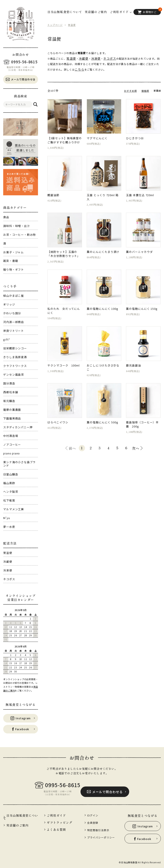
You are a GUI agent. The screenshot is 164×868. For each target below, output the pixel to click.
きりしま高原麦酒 (15, 357)
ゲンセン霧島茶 (14, 375)
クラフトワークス (15, 366)
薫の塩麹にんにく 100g (102, 304)
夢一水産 (9, 527)
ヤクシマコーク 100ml (63, 362)
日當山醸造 (11, 474)
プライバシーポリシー (100, 834)
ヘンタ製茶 (11, 492)
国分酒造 (9, 383)
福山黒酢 (9, 483)
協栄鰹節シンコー (15, 348)
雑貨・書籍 (11, 261)
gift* (7, 339)
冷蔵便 (8, 562)
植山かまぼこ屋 (14, 296)
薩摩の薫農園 (12, 410)
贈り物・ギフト (14, 269)
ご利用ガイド (56, 814)
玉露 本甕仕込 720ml (140, 194)
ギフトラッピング (59, 821)
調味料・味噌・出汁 (16, 226)
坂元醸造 (9, 401)
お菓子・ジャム (13, 252)
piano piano (12, 453)
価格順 (146, 89)
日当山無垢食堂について (65, 12)
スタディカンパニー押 (18, 427)
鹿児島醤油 (133, 362)
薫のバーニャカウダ (139, 247)
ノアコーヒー (12, 444)
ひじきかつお (135, 137)
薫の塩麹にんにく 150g (142, 304)
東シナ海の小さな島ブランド (19, 464)
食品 (6, 217)
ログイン (93, 814)
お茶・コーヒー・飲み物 (19, 235)
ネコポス (9, 579)
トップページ (54, 25)
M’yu (7, 518)
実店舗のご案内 (96, 12)
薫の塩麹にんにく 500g (102, 419)
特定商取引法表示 (98, 827)
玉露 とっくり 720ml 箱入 (104, 194)
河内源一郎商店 (14, 322)
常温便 (8, 553)
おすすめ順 (132, 89)
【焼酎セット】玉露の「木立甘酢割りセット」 (64, 249)
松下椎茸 (9, 500)
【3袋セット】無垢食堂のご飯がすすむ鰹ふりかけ (64, 139)
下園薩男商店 (12, 418)
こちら (73, 68)
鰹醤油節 (53, 194)
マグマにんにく (97, 137)
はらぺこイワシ (58, 419)
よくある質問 (56, 828)
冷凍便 (8, 570)
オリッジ (9, 304)
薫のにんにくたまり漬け (103, 247)
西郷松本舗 (11, 392)
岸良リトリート (14, 331)
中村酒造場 (11, 436)
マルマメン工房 (14, 509)
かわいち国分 (12, 313)
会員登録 (93, 821)
